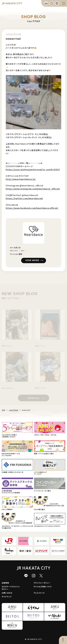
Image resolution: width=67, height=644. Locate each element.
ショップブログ (14, 410)
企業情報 (5, 583)
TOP (3, 410)
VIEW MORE (32, 260)
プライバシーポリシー (42, 583)
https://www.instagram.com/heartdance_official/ (33, 189)
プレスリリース (39, 593)
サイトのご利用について (43, 587)
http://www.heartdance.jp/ (21, 179)
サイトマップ (7, 597)
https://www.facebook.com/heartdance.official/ (32, 208)
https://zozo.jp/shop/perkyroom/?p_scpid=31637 (33, 169)
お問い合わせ (7, 593)
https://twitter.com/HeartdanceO (24, 198)
